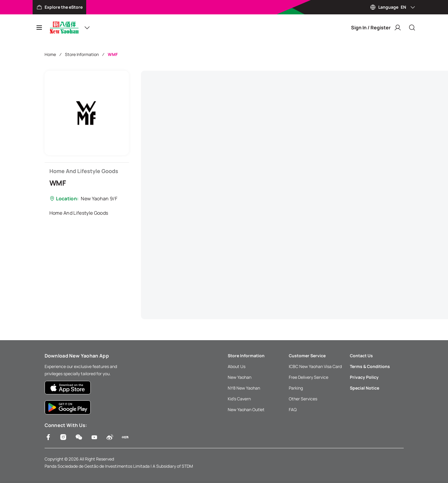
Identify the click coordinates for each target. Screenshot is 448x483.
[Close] (412, 28)
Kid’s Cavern (239, 399)
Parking (296, 388)
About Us (237, 366)
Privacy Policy (364, 377)
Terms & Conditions (370, 366)
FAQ (293, 409)
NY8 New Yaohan (244, 388)
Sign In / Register (376, 28)
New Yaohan (240, 377)
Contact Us (361, 356)
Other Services (303, 399)
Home (50, 54)
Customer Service (307, 356)
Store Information (82, 54)
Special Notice (365, 388)
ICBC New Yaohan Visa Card (315, 366)
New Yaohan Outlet (246, 409)
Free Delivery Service (309, 377)
